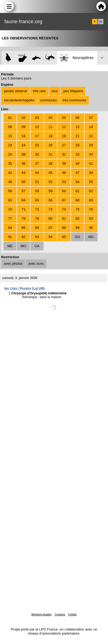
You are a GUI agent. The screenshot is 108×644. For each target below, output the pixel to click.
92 (23, 237)
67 (64, 200)
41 (91, 163)
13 (77, 127)
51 (37, 182)
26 (50, 145)
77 (10, 218)
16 (23, 136)
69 (91, 200)
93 (37, 237)
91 (10, 237)
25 (37, 145)
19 (64, 136)
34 (91, 154)
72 (37, 209)
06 (77, 118)
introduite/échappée (19, 100)
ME (10, 246)
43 (23, 173)
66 (50, 200)
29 (91, 145)
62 (91, 191)
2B (23, 154)
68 (77, 200)
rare (55, 91)
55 (91, 182)
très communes (74, 100)
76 (91, 209)
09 (23, 127)
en (101, 22)
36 (23, 163)
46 (64, 173)
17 (37, 136)
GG (77, 237)
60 (64, 191)
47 (77, 173)
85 (23, 228)
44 (37, 173)
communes (48, 100)
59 (50, 191)
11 (50, 127)
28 (77, 145)
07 (91, 118)
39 (64, 163)
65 (37, 200)
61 (77, 191)
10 (37, 127)
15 (10, 136)
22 (91, 136)
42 (10, 173)
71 (23, 209)
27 (64, 145)
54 (77, 182)
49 (10, 182)
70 (10, 209)
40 (77, 163)
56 (10, 191)
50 (23, 182)
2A (10, 154)
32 (64, 154)
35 (10, 163)
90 (91, 228)
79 (37, 218)
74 (64, 209)
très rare (39, 91)
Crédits (72, 614)
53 (64, 182)
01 (10, 118)
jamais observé (16, 91)
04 (50, 118)
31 (50, 154)
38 (50, 163)
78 (23, 218)
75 (77, 209)
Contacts (60, 614)
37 (37, 163)
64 (23, 200)
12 (64, 127)
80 (50, 218)
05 (64, 118)
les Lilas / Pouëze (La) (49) (24, 288)
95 (64, 237)
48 (91, 173)
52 (50, 182)
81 (64, 218)
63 (10, 200)
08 (10, 127)
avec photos (13, 264)
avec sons (36, 264)
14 (91, 127)
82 (77, 218)
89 (77, 228)
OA (37, 246)
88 (64, 228)
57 (23, 191)
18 (50, 136)
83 (91, 218)
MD (91, 237)
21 (77, 136)
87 (50, 228)
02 (23, 118)
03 (37, 118)
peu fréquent (73, 91)
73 (50, 209)
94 (50, 237)
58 (37, 191)
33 (77, 154)
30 (37, 154)
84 (10, 228)
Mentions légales (41, 614)
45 (50, 173)
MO (24, 246)
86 (37, 228)
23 (10, 145)
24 (23, 145)
